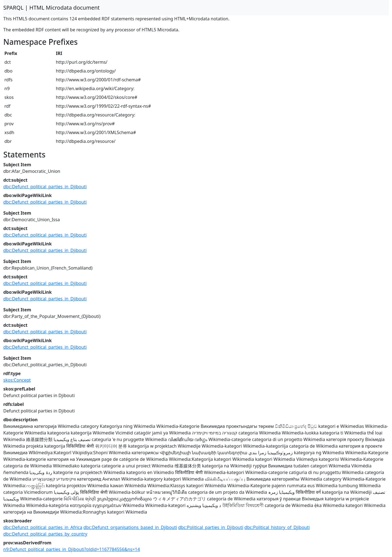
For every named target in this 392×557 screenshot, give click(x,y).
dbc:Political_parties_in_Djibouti (211, 527)
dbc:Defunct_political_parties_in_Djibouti (45, 187)
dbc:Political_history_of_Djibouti (277, 527)
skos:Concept (17, 380)
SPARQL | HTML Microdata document (52, 8)
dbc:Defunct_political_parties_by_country (45, 534)
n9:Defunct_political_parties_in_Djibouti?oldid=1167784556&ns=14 (72, 549)
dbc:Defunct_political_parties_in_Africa (43, 527)
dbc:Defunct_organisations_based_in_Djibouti (130, 527)
